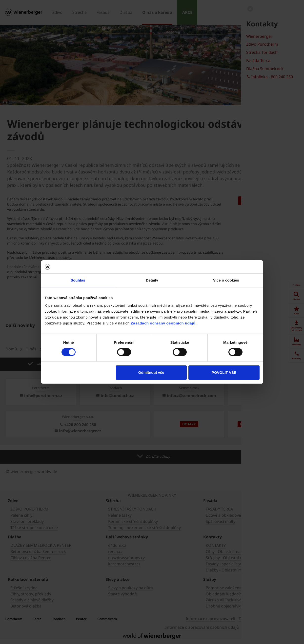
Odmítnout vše (151, 372)
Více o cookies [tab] (226, 280)
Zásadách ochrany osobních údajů (163, 323)
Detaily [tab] (152, 280)
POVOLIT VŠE (224, 372)
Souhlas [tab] (78, 280)
